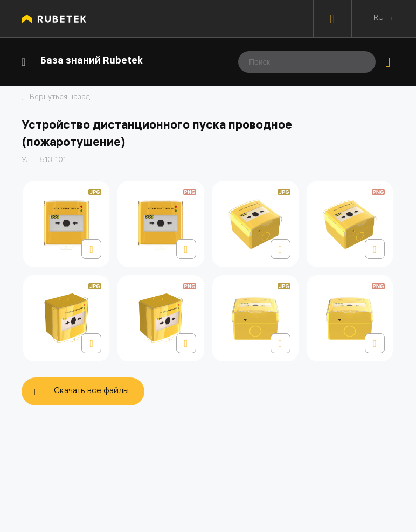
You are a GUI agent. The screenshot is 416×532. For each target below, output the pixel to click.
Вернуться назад (60, 98)
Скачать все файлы (91, 391)
